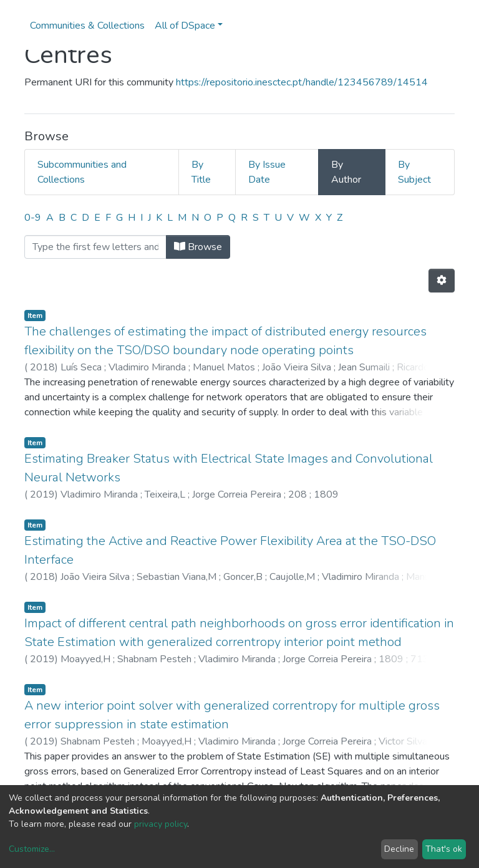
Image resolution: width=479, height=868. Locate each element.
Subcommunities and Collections (82, 172)
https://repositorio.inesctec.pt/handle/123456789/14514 (302, 82)
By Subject (414, 172)
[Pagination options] (442, 281)
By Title (201, 172)
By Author (346, 172)
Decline (399, 849)
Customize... (32, 849)
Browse (198, 247)
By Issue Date (267, 172)
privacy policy (161, 824)
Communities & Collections (87, 26)
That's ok (444, 849)
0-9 (33, 218)
